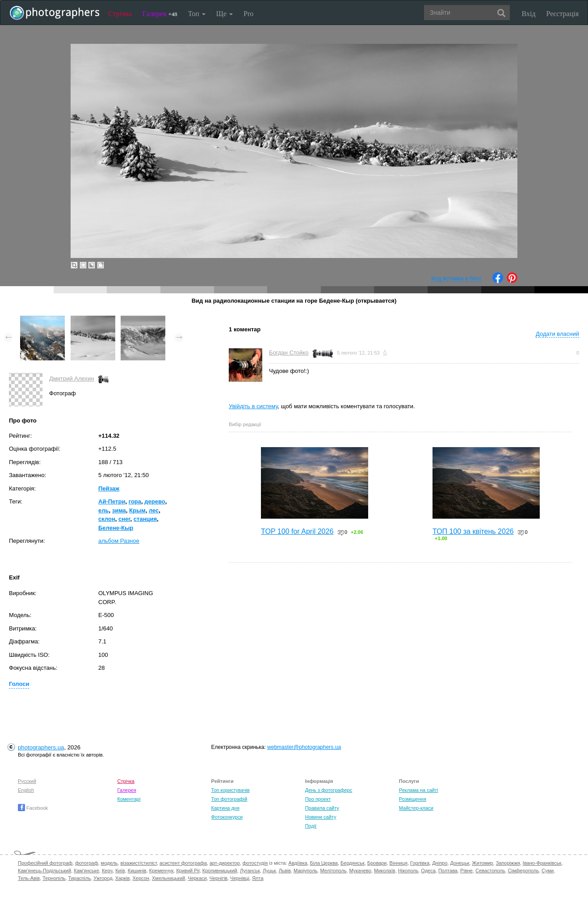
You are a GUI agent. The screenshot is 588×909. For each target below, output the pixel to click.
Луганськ (250, 871)
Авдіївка (298, 863)
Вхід (529, 14)
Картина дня (225, 808)
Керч (107, 871)
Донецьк (460, 863)
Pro (248, 14)
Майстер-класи (416, 808)
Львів (285, 871)
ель (103, 510)
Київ (120, 871)
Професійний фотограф (45, 863)
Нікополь (408, 871)
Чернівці (240, 878)
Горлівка (420, 863)
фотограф (86, 863)
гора (135, 501)
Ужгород (103, 878)
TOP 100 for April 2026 (297, 531)
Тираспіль (79, 878)
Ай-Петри (112, 501)
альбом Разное (119, 541)
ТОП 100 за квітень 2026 (473, 531)
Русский (27, 781)
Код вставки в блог (456, 278)
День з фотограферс (329, 790)
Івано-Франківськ (542, 863)
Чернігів (218, 878)
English (26, 790)
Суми (548, 871)
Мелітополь (333, 871)
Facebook (33, 808)
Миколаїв (385, 871)
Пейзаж (109, 488)
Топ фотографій (229, 799)
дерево (155, 501)
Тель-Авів (29, 878)
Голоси (19, 684)
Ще (225, 14)
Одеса (428, 871)
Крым (137, 510)
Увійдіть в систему (253, 406)
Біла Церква (324, 863)
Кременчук (161, 871)
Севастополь (490, 871)
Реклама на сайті (419, 790)
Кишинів (137, 871)
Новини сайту (321, 817)
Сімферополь (523, 871)
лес (154, 510)
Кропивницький (220, 871)
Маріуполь (305, 871)
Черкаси (197, 878)
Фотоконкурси (227, 817)
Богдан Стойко (289, 353)
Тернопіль (54, 878)
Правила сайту (322, 808)
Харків (123, 878)
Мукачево (360, 871)
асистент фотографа (183, 863)
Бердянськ (353, 863)
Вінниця (399, 863)
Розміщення (413, 799)
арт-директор (225, 863)
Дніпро (440, 863)
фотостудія (255, 863)
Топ (197, 14)
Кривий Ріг (188, 871)
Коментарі (129, 799)
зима (119, 510)
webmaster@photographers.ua (304, 747)
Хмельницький (168, 878)
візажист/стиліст (138, 863)
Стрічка (120, 14)
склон (107, 519)
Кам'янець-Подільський (44, 871)
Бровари (377, 863)
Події (311, 826)
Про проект (318, 799)
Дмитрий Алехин (71, 378)
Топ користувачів (231, 790)
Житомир (482, 863)
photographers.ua (41, 747)
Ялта (258, 878)
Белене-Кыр (116, 528)
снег (124, 519)
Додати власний (557, 334)
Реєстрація (563, 14)
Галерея (160, 14)
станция (145, 519)
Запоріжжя (508, 863)
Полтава (448, 871)
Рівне (466, 871)
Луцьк (269, 871)
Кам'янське (86, 871)
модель (109, 863)
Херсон (141, 878)
